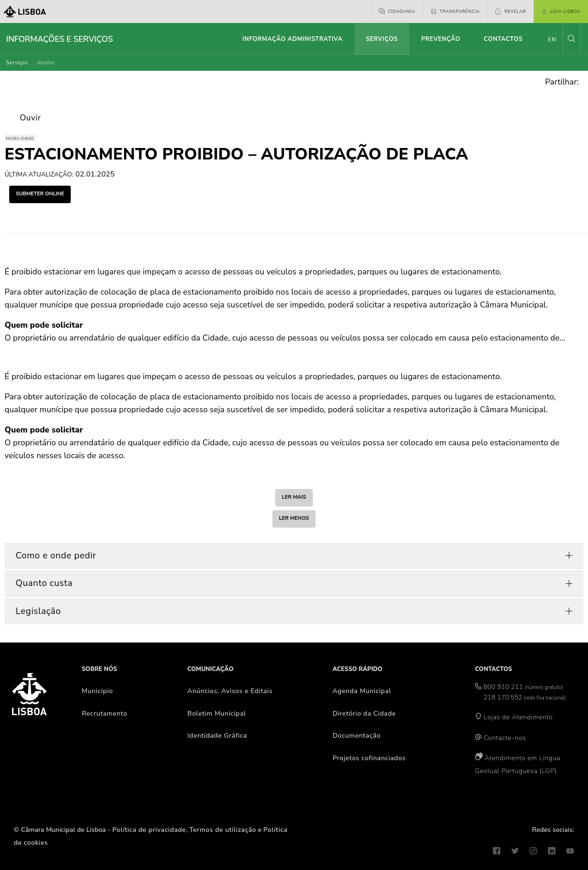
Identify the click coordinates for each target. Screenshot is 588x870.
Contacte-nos (505, 738)
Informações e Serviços (59, 39)
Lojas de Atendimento (518, 717)
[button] (571, 39)
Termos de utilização (223, 830)
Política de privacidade (149, 830)
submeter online (40, 194)
